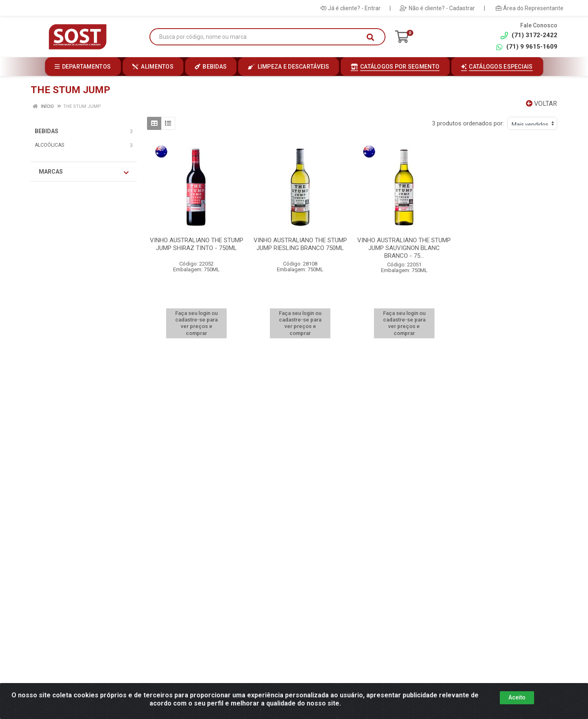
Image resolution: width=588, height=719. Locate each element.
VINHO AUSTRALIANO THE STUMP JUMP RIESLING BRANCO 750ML (300, 244)
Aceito (517, 697)
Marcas (84, 172)
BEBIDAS (47, 131)
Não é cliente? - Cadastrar (437, 8)
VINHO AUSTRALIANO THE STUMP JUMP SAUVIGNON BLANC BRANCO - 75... (404, 248)
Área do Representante (530, 8)
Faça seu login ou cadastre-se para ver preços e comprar (196, 323)
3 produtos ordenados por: (468, 123)
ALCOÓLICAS (49, 145)
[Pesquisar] (370, 37)
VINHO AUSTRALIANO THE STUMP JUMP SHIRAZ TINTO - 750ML (197, 244)
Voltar (541, 104)
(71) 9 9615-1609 (526, 47)
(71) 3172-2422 (529, 35)
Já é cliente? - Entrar (351, 8)
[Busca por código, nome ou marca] (259, 37)
